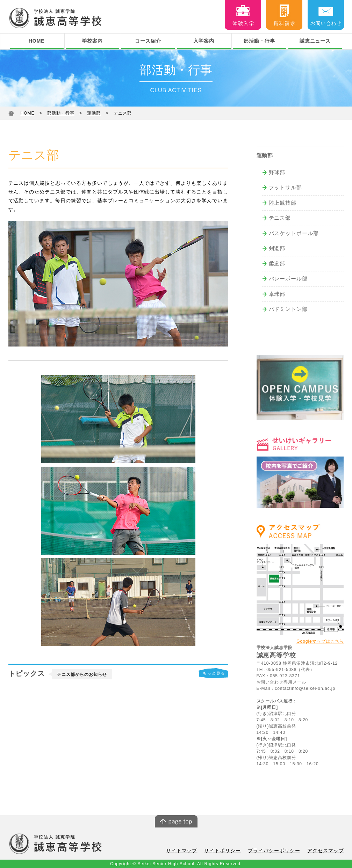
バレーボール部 (288, 279)
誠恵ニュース (315, 41)
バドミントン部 (288, 309)
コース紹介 (148, 41)
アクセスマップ (327, 851)
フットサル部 (286, 187)
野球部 (277, 172)
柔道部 (277, 264)
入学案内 (204, 41)
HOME (37, 41)
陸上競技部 (283, 203)
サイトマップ (191, 851)
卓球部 (277, 294)
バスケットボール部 (294, 233)
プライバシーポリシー (278, 851)
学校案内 (92, 41)
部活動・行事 (259, 41)
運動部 (94, 113)
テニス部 (280, 218)
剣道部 (277, 248)
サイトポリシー (230, 851)
